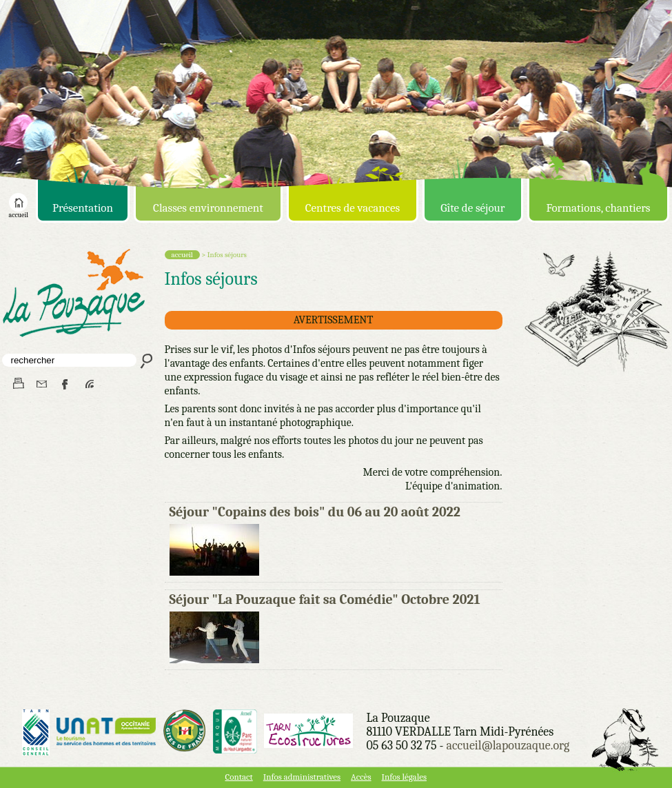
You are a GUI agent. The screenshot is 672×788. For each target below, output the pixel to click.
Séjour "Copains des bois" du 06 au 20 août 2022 (315, 512)
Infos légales (404, 777)
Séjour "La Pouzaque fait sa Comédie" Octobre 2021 (325, 599)
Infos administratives (302, 777)
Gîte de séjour (472, 208)
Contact (239, 777)
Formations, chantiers (598, 208)
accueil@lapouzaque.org (508, 746)
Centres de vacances (353, 208)
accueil (19, 212)
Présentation (83, 208)
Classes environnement (208, 208)
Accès (361, 777)
